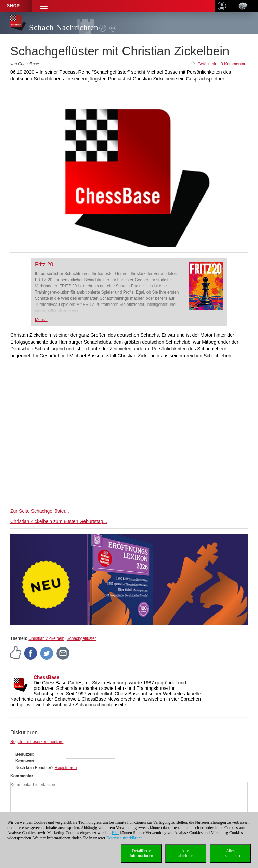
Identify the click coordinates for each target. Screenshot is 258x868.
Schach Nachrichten (64, 28)
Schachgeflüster (81, 638)
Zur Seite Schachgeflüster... (40, 511)
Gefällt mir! (207, 64)
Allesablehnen (186, 853)
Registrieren (66, 768)
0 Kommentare (234, 64)
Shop (13, 6)
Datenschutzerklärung (124, 838)
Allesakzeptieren (230, 853)
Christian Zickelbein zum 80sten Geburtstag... (59, 521)
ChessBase (47, 677)
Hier (115, 833)
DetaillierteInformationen (141, 853)
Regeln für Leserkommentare (37, 742)
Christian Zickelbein (46, 638)
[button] (44, 6)
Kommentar (22, 776)
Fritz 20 (44, 265)
